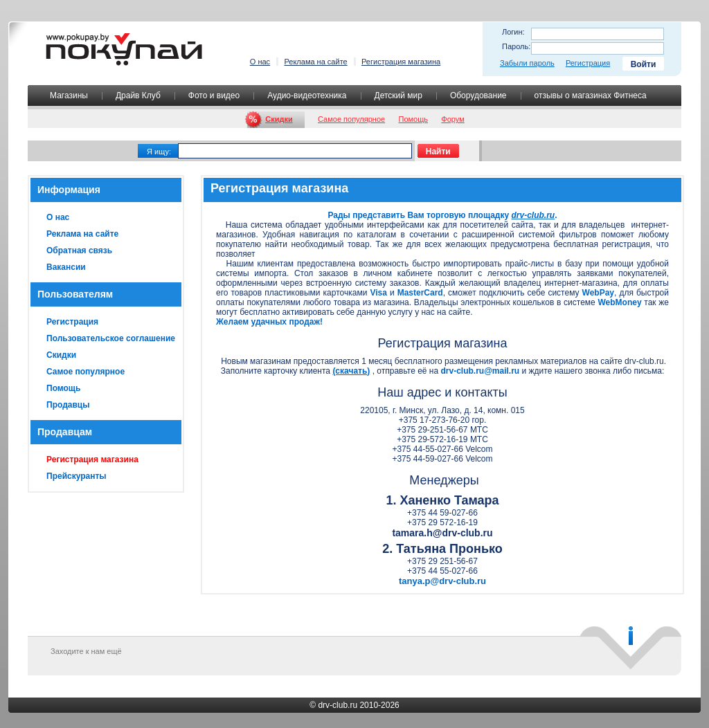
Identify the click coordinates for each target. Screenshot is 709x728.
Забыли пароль (527, 63)
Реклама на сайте (315, 62)
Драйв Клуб (138, 95)
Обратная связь (79, 251)
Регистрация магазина (401, 62)
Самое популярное (351, 119)
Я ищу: (159, 152)
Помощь (414, 119)
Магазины (69, 95)
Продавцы (68, 405)
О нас (260, 62)
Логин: (513, 32)
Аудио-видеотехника (307, 95)
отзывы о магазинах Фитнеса (591, 95)
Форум (452, 119)
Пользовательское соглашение (111, 338)
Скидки (279, 119)
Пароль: (516, 46)
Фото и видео (214, 95)
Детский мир (398, 95)
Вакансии (66, 267)
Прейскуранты (77, 476)
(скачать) (351, 371)
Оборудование (478, 95)
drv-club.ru (338, 705)
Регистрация (588, 63)
